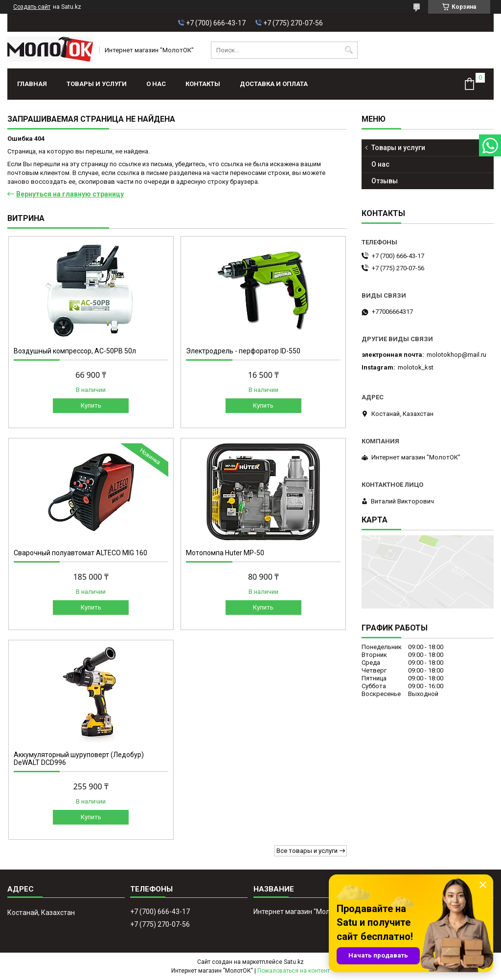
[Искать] (349, 50)
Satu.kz (294, 962)
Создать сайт (32, 7)
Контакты (203, 84)
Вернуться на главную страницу (70, 194)
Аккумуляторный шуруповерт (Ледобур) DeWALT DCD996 (79, 759)
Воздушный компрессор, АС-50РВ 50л (75, 351)
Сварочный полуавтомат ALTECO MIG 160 (80, 553)
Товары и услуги (97, 84)
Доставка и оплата (274, 84)
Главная (32, 84)
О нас (156, 84)
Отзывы (385, 181)
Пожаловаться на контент (294, 971)
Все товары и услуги (307, 851)
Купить (91, 405)
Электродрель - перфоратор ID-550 (243, 351)
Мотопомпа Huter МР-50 (225, 553)
